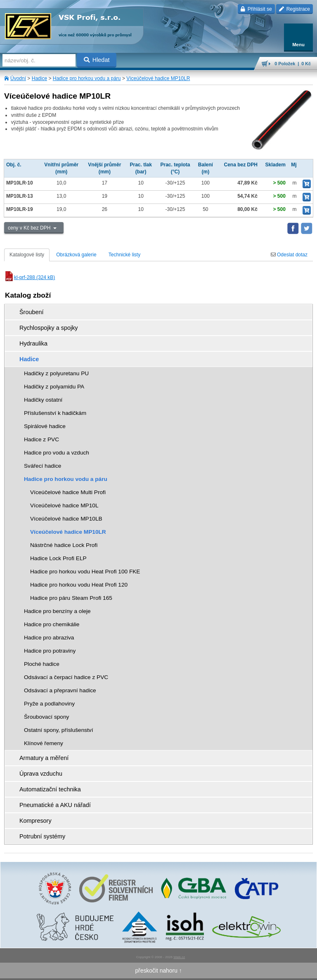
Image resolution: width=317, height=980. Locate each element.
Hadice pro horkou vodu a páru (87, 78)
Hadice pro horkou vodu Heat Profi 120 (79, 585)
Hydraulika (33, 343)
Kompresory (35, 821)
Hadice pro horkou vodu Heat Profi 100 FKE (85, 572)
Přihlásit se (256, 9)
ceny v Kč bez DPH (30, 228)
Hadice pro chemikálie (52, 624)
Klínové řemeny (44, 743)
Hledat (97, 60)
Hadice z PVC (41, 439)
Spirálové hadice (45, 426)
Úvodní (18, 78)
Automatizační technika (50, 789)
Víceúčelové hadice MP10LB (66, 519)
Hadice (39, 78)
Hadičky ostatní (43, 400)
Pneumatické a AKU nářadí (55, 805)
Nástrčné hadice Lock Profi (64, 545)
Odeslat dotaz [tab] (289, 255)
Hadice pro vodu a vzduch (57, 453)
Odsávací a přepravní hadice (60, 690)
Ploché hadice (42, 664)
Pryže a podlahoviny (49, 704)
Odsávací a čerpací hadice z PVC (66, 677)
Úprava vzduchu (41, 774)
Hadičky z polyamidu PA (54, 387)
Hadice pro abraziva (49, 638)
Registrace (295, 9)
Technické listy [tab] (124, 255)
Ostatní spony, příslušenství (59, 730)
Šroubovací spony (46, 717)
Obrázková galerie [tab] (76, 255)
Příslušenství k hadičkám (55, 413)
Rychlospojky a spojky (49, 328)
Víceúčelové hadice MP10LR (158, 78)
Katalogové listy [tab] (27, 255)
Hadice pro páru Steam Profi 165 (71, 598)
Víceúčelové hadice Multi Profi (68, 492)
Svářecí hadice (43, 466)
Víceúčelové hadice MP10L (64, 505)
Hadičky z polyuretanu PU (56, 373)
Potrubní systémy (42, 836)
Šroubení (31, 312)
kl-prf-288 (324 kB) (30, 277)
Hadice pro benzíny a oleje (57, 611)
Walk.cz (179, 957)
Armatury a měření (44, 758)
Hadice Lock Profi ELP (58, 558)
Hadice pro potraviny (50, 651)
